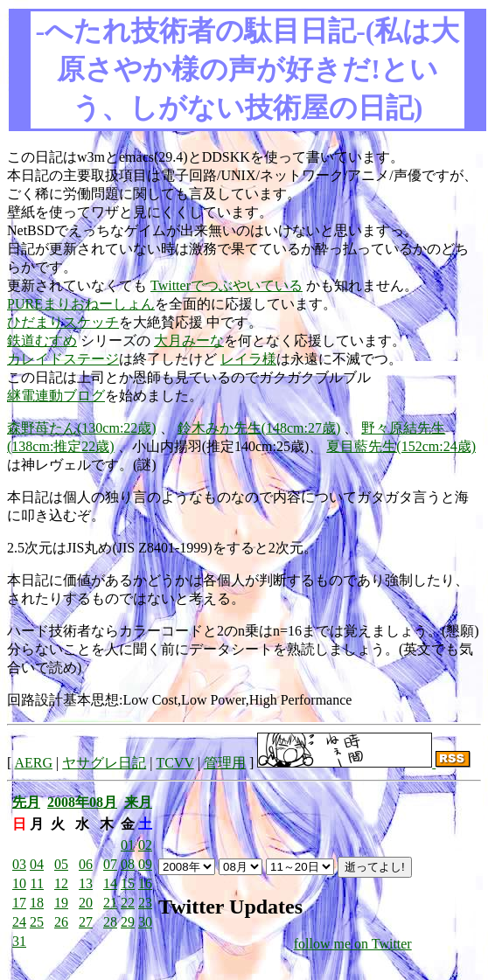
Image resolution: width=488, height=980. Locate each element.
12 (61, 883)
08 (128, 864)
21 (110, 903)
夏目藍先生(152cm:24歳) (401, 446)
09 (145, 864)
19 (61, 903)
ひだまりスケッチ (63, 322)
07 (110, 864)
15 (128, 883)
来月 (138, 802)
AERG (33, 763)
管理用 (225, 763)
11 (37, 883)
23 (145, 903)
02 (145, 845)
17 (19, 903)
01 (128, 845)
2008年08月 (82, 802)
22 (128, 903)
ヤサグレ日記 (104, 763)
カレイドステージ (63, 359)
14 (110, 883)
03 (19, 864)
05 (61, 864)
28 (110, 922)
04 (37, 864)
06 (86, 864)
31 (19, 941)
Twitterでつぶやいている (227, 285)
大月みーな (189, 341)
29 (128, 922)
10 (19, 883)
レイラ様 (248, 359)
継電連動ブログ (56, 396)
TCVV (174, 763)
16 (145, 883)
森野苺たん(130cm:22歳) (82, 428)
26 (61, 922)
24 (19, 922)
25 (37, 922)
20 (86, 903)
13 (86, 883)
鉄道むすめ (42, 341)
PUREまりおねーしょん (81, 304)
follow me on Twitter (353, 944)
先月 (26, 802)
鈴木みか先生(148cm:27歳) (259, 428)
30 (145, 922)
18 (37, 903)
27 (86, 922)
